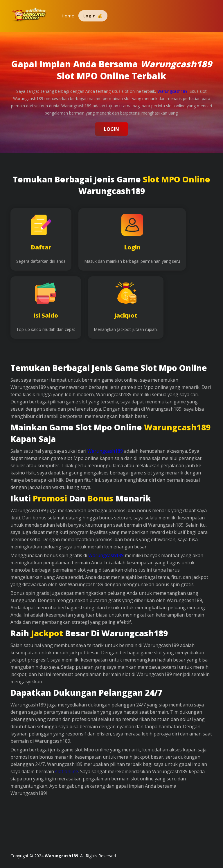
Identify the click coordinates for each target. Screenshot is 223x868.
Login (111, 129)
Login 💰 (93, 16)
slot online (67, 771)
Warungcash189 (105, 451)
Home (68, 16)
